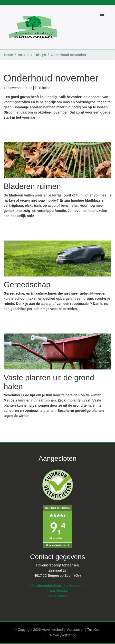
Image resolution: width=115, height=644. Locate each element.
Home (8, 55)
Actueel (24, 55)
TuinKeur (94, 630)
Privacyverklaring (63, 635)
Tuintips (40, 55)
